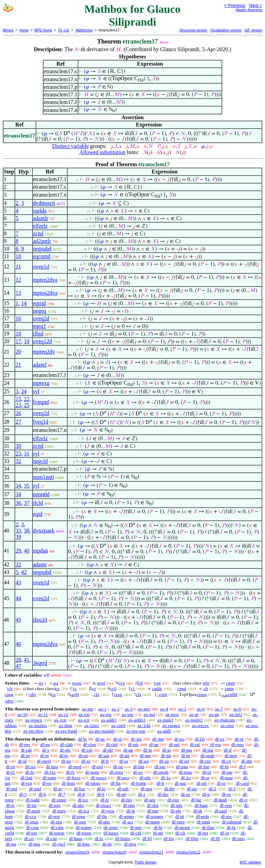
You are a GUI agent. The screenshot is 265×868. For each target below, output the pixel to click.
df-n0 (121, 794)
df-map (226, 778)
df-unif (220, 811)
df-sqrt (55, 805)
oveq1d (41, 267)
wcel (101, 683)
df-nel (174, 744)
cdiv (32, 694)
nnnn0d (41, 494)
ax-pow (172, 714)
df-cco (31, 816)
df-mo (24, 744)
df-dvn (130, 844)
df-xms (238, 838)
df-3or (136, 739)
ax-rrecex (200, 725)
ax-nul (149, 714)
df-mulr (33, 811)
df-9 (101, 794)
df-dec (163, 794)
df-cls (180, 833)
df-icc (83, 800)
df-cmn (57, 827)
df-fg (231, 827)
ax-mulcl (165, 720)
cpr (158, 683)
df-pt (180, 816)
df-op (83, 756)
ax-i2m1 (92, 725)
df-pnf (12, 789)
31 (27, 454)
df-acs (128, 822)
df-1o (166, 778)
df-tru (179, 739)
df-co (226, 761)
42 (24, 572)
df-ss (166, 750)
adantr (40, 564)
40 (27, 551)
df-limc (84, 844)
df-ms (11, 844)
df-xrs (226, 816)
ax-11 (43, 714)
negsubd (42, 249)
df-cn (29, 838)
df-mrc (104, 822)
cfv (10, 688)
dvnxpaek (44, 531)
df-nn (192, 789)
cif (140, 683)
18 (18, 334)
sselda (40, 211)
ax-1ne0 (118, 725)
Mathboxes (84, 30)
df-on (118, 767)
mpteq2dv (44, 352)
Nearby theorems (249, 10)
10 (18, 256)
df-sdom (93, 783)
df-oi (221, 783)
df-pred (75, 767)
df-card (243, 783)
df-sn (25, 756)
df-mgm (153, 822)
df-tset (153, 811)
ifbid (38, 334)
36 (18, 503)
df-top (31, 833)
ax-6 (201, 709)
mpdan (41, 551)
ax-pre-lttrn (33, 731)
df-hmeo (123, 838)
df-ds (198, 811)
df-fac (196, 800)
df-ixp (26, 783)
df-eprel (44, 761)
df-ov (138, 772)
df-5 (23, 794)
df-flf (215, 838)
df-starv (59, 811)
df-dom (68, 783)
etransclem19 (77, 852)
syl (36, 391)
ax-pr (194, 714)
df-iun (145, 756)
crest (163, 694)
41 (27, 660)
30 (18, 446)
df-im (32, 805)
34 (18, 486)
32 (18, 461)
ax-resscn (34, 720)
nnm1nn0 (43, 477)
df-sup (180, 783)
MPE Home (43, 30)
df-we (144, 761)
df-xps (56, 822)
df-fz (105, 800)
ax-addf (164, 731)
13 (18, 293)
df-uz (185, 794)
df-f (243, 767)
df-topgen (155, 816)
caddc (157, 688)
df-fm (169, 838)
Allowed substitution (102, 152)
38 (27, 531)
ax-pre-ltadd (66, 731)
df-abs (78, 805)
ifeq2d (40, 620)
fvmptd (41, 402)
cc (75, 688)
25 (27, 405)
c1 (133, 688)
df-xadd (32, 800)
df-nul (208, 750)
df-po (66, 761)
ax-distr (66, 725)
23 (18, 405)
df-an (100, 739)
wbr (206, 683)
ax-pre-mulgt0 (102, 731)
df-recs (123, 778)
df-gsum (126, 816)
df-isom (92, 772)
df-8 (81, 794)
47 (18, 666)
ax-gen (144, 709)
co (58, 688)
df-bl (158, 827)
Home (24, 30)
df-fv (70, 772)
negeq (40, 311)
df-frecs (73, 778)
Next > (256, 5)
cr (94, 688)
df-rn (10, 767)
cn (53, 694)
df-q (206, 794)
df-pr (45, 756)
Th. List (64, 30)
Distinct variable (70, 146)
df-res (30, 767)
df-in (148, 750)
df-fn (224, 767)
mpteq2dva (45, 280)
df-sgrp (178, 822)
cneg (9, 694)
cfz (97, 694)
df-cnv (205, 761)
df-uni (104, 756)
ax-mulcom (224, 720)
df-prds (203, 816)
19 (27, 341)
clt (205, 688)
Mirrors (8, 30)
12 (18, 280)
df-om (227, 772)
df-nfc (134, 744)
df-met (136, 827)
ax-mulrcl (194, 720)
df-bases (111, 833)
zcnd (38, 233)
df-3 (232, 789)
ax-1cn (60, 720)
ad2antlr (42, 241)
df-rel (184, 761)
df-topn (79, 816)
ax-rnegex (171, 725)
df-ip (131, 811)
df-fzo (127, 800)
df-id (22, 761)
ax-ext (84, 714)
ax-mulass (38, 725)
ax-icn (84, 720)
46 (18, 644)
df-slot (153, 805)
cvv (122, 683)
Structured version (193, 30)
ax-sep (128, 714)
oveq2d (41, 318)
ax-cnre (227, 725)
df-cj (243, 800)
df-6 (42, 794)
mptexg (41, 383)
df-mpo (185, 772)
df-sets (129, 805)
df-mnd (203, 822)
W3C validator (250, 862)
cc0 (113, 688)
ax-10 (22, 714)
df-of (207, 772)
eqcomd (42, 256)
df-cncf (59, 844)
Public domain (146, 862)
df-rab (26, 750)
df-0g (102, 816)
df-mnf (35, 789)
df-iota (182, 767)
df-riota (116, 772)
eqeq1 (40, 326)
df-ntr (158, 833)
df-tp (64, 756)
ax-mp (88, 709)
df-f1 (10, 772)
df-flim (192, 838)
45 (18, 620)
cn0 (76, 694)
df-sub (123, 789)
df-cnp (51, 838)
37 (27, 503)
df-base (201, 805)
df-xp (164, 761)
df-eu (45, 744)
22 (27, 399)
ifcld (38, 503)
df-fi (160, 783)
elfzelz (41, 226)
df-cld (136, 833)
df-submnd (232, 822)
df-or (118, 739)
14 (24, 303)
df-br (186, 756)
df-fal (200, 739)
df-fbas (208, 827)
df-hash (220, 800)
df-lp (224, 833)
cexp (118, 694)
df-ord (97, 767)
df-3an (158, 739)
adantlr (41, 218)
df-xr (58, 789)
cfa (138, 694)
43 (18, 582)
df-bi (82, 739)
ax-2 (115, 709)
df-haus (76, 838)
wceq (77, 683)
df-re (10, 805)
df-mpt (231, 756)
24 (24, 391)
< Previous (235, 5)
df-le (101, 789)
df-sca (84, 811)
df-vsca (108, 811)
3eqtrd (40, 663)
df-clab (66, 744)
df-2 (213, 789)
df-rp (226, 794)
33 (18, 531)
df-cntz (32, 827)
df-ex (220, 739)
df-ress (226, 805)
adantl (40, 365)
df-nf (239, 739)
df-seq (150, 800)
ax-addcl (109, 720)
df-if (228, 750)
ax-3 (129, 709)
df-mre (80, 822)
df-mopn (182, 827)
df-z (142, 794)
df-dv (107, 844)
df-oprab (161, 772)
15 (18, 399)
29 (18, 551)
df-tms (34, 844)
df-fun (204, 767)
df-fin (116, 783)
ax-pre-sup (136, 731)
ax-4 (164, 709)
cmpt (230, 683)
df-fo (30, 772)
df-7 (62, 794)
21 (18, 365)
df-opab (207, 756)
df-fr (105, 761)
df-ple (176, 811)
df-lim (139, 767)
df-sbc (65, 750)
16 (18, 318)
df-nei (203, 833)
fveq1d (41, 422)
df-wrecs (99, 778)
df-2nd (26, 778)
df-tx (99, 838)
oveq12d (43, 341)
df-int (124, 756)
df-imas (32, 822)
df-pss (187, 750)
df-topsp (84, 833)
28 (18, 660)
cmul (182, 688)
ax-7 (219, 709)
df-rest (54, 816)
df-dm (247, 761)
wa (56, 683)
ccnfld (232, 694)
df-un (128, 750)
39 (18, 537)
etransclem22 (188, 852)
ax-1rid (144, 725)
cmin (229, 688)
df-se (124, 761)
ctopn (202, 694)
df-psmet (84, 827)
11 (18, 267)
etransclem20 (114, 852)
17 (18, 341)
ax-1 (103, 709)
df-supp (49, 778)
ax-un (214, 714)
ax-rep (106, 714)
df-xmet (111, 827)
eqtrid (40, 303)
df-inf (202, 783)
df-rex (216, 744)
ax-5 (182, 709)
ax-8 (237, 709)
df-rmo (237, 744)
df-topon (57, 833)
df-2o (186, 778)
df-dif (108, 750)
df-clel (112, 744)
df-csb (87, 750)
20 (18, 352)
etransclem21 (151, 852)
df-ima (52, 767)
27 (18, 422)
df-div (170, 789)
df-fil (147, 838)
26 (18, 413)
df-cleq (90, 744)
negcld (41, 461)
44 (18, 598)
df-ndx (177, 805)
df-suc (160, 767)
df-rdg (145, 778)
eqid (38, 514)
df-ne (154, 744)
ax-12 (63, 714)
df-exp (173, 800)
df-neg (146, 789)
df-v (46, 750)
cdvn (9, 701)
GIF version (253, 30)
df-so (86, 761)
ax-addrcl (137, 720)
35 (27, 486)
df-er (205, 778)
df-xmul (59, 800)
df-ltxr (80, 789)
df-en (47, 783)
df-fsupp (139, 783)
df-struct (104, 805)
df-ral (195, 744)
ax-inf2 (236, 714)
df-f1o (50, 772)
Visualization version (226, 30)
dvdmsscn (44, 203)
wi (41, 683)
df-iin (166, 756)
